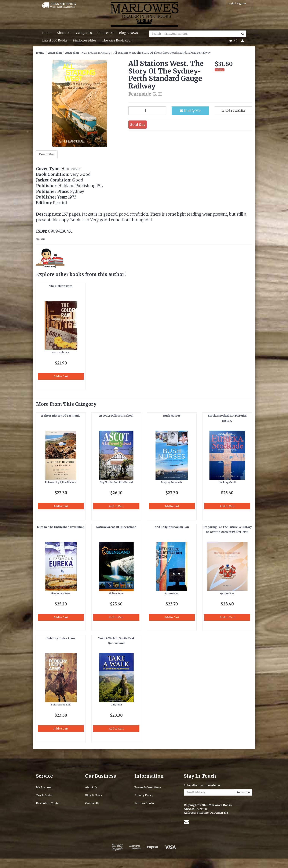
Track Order (44, 795)
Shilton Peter (116, 593)
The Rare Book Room (118, 40)
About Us (64, 33)
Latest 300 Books (55, 40)
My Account (44, 787)
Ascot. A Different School (116, 416)
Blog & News (128, 33)
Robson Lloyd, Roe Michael (61, 482)
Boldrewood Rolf (61, 705)
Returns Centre (145, 803)
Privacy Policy (144, 795)
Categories (84, 33)
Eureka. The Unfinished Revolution (61, 527)
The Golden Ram (61, 286)
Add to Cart (61, 376)
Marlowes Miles (85, 40)
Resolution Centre (48, 803)
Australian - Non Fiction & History (88, 53)
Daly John (116, 705)
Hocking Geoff (227, 482)
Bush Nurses (172, 416)
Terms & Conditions (148, 787)
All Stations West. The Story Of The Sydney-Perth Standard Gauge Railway (162, 53)
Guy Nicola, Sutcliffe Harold (116, 482)
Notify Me (190, 111)
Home (47, 33)
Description (47, 154)
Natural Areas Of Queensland (116, 527)
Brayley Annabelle (172, 482)
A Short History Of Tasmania (61, 416)
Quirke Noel (227, 593)
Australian (55, 53)
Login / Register (237, 4)
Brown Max (172, 593)
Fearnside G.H (61, 352)
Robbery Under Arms (61, 638)
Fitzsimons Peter (61, 593)
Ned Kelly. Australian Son (172, 527)
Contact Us (105, 33)
